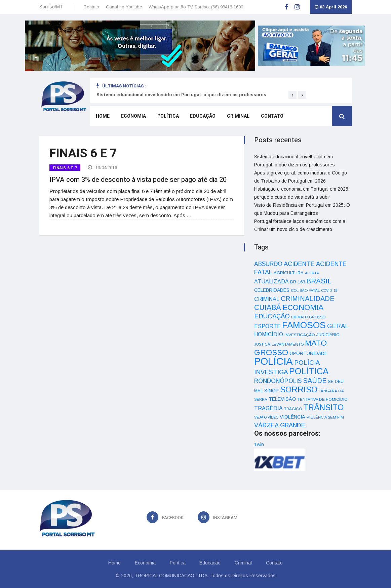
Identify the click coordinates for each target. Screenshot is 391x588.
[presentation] (292, 95)
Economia (132, 117)
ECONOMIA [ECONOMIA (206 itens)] (303, 307)
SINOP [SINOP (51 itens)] (271, 391)
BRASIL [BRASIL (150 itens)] (319, 281)
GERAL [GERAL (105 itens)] (338, 326)
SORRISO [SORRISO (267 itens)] (299, 389)
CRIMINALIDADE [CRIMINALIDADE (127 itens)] (308, 299)
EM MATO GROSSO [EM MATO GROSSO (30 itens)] (308, 317)
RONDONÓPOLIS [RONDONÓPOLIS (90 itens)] (278, 381)
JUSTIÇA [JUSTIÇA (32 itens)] (262, 344)
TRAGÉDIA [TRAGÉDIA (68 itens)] (268, 408)
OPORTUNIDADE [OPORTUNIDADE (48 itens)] (308, 353)
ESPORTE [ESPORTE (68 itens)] (267, 326)
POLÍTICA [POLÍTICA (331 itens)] (309, 371)
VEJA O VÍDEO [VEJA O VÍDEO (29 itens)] (266, 417)
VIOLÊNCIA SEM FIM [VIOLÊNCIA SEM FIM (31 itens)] (325, 417)
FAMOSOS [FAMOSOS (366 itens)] (304, 325)
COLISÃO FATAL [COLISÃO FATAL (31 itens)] (305, 290)
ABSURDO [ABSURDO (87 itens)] (268, 264)
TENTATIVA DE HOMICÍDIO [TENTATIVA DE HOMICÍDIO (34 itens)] (323, 399)
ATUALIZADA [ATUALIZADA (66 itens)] (271, 282)
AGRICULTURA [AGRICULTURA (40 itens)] (289, 273)
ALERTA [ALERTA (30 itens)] (312, 273)
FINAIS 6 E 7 (65, 168)
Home (102, 117)
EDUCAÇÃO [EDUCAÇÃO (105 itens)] (272, 316)
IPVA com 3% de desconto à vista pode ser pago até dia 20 (138, 179)
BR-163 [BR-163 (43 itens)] (298, 282)
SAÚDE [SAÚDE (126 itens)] (315, 381)
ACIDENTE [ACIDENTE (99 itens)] (299, 264)
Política (166, 117)
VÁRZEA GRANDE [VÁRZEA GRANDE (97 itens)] (280, 425)
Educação (200, 117)
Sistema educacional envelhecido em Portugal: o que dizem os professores (181, 95)
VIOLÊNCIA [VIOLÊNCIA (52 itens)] (292, 417)
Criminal (235, 117)
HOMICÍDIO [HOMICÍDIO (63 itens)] (269, 334)
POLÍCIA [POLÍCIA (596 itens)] (273, 361)
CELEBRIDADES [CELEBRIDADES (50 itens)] (272, 290)
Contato (91, 7)
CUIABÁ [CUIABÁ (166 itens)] (268, 308)
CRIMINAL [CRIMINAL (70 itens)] (267, 299)
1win (259, 444)
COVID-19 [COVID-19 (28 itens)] (329, 290)
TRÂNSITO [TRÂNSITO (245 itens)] (323, 407)
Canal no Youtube (124, 7)
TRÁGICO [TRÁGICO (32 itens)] (293, 409)
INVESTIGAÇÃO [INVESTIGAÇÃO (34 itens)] (300, 335)
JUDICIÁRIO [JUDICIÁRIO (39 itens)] (328, 335)
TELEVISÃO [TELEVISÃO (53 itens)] (282, 399)
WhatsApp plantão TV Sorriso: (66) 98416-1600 (196, 7)
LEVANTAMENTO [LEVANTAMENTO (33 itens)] (288, 344)
